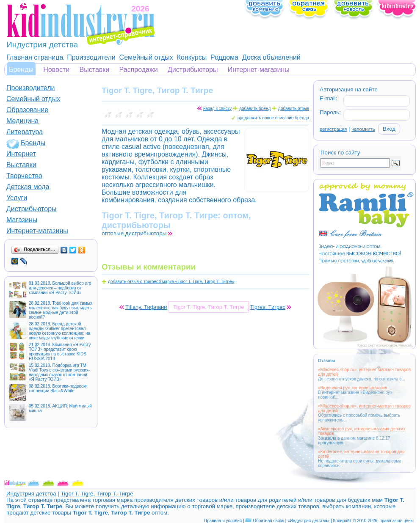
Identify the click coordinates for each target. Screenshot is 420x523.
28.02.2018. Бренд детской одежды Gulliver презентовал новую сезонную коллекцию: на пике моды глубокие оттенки (59, 331)
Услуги (17, 198)
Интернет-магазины (259, 70)
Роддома (224, 57)
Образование (27, 110)
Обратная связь (268, 521)
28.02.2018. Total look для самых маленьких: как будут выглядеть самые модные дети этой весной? (61, 310)
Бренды (21, 70)
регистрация (333, 129)
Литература (25, 132)
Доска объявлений (271, 57)
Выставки (95, 70)
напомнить (363, 129)
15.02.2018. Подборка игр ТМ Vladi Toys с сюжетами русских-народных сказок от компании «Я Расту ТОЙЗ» (59, 372)
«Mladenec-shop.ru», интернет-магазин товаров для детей (364, 372)
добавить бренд (255, 109)
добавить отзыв (294, 109)
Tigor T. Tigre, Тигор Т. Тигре (97, 494)
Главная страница (35, 57)
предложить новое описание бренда (273, 118)
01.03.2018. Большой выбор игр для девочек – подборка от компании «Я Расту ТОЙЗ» (60, 288)
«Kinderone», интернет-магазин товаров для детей (361, 454)
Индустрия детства (31, 494)
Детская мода (28, 187)
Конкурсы (192, 57)
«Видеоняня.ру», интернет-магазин (352, 388)
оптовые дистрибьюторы (134, 233)
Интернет (21, 154)
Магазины (22, 220)
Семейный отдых (146, 57)
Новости (56, 70)
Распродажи (139, 70)
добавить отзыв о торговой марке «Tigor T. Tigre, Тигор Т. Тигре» (171, 282)
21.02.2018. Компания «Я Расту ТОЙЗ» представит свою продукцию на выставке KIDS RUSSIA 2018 (60, 352)
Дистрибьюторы (193, 70)
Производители (91, 57)
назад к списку (217, 109)
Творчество (24, 176)
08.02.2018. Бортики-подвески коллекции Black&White (58, 388)
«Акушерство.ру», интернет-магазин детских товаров (362, 431)
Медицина (22, 121)
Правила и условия (223, 521)
